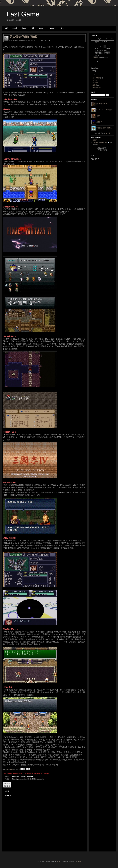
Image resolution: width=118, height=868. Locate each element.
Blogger (78, 861)
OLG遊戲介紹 (97, 88)
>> (112, 39)
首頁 (6, 28)
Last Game (23, 14)
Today (96, 57)
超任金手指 (96, 78)
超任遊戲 (10, 770)
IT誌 (33, 28)
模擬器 (95, 85)
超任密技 (96, 80)
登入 (62, 28)
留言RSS (53, 28)
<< (93, 39)
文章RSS (42, 28)
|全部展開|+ (94, 140)
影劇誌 (24, 28)
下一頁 (108, 133)
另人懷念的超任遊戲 (23, 37)
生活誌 (15, 28)
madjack (95, 142)
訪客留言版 (104, 142)
